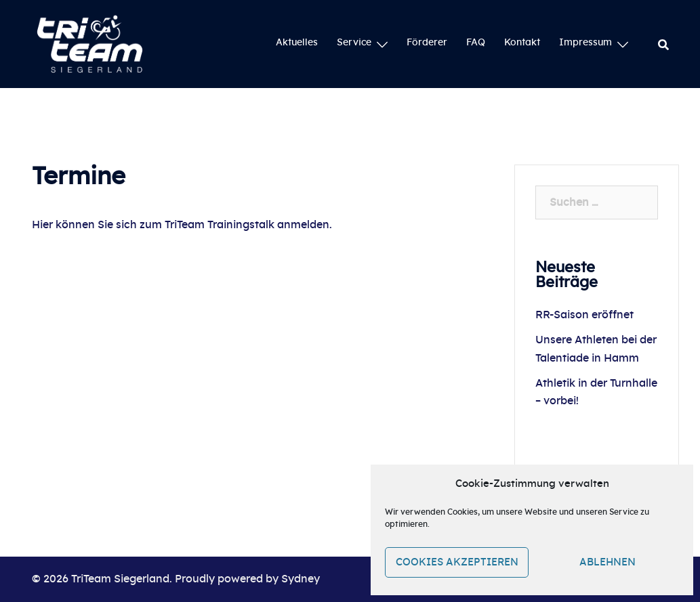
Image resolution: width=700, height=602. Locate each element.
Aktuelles (297, 43)
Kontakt (522, 43)
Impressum (585, 43)
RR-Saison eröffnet (584, 315)
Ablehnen (608, 562)
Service (354, 43)
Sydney (301, 579)
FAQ (476, 43)
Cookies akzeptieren (457, 562)
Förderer (427, 43)
